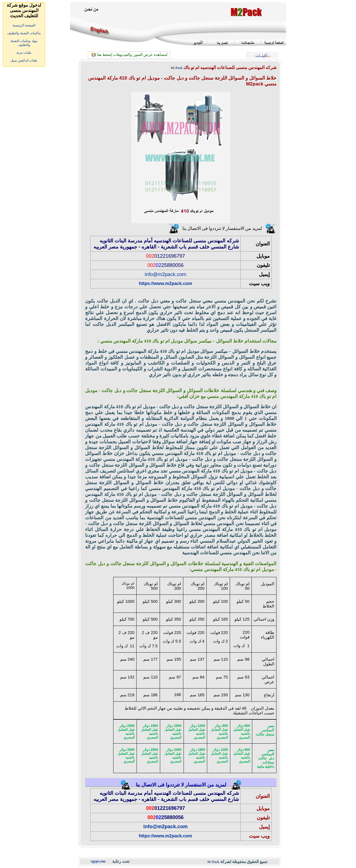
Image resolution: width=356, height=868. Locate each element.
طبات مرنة (24, 53)
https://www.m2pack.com (165, 283)
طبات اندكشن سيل (24, 60)
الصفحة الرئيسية (24, 25)
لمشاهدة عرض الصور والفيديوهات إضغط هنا (132, 55)
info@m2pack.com (165, 274)
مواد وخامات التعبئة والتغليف (24, 43)
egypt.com (98, 861)
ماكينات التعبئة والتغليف (24, 33)
